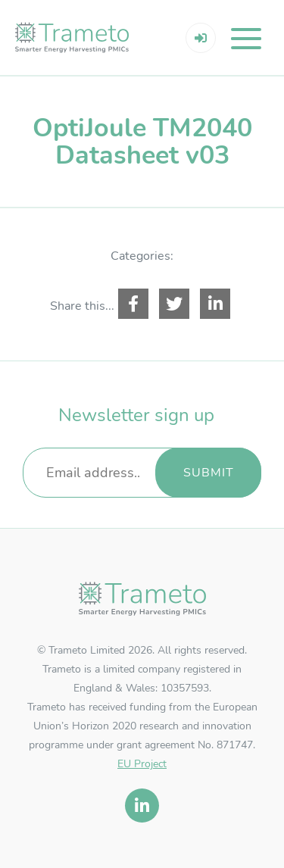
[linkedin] (142, 806)
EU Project (142, 764)
